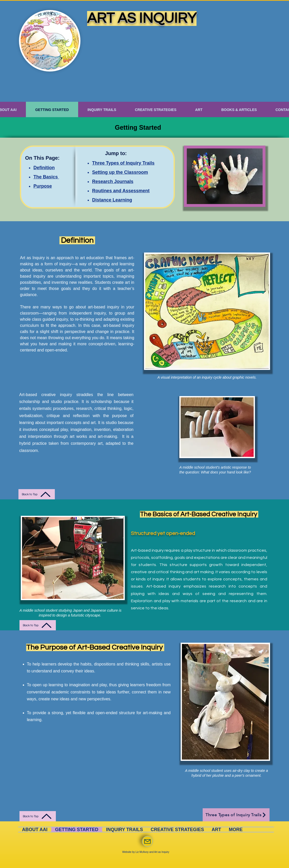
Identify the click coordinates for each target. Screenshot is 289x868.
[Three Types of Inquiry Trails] (236, 815)
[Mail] (147, 841)
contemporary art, (88, 443)
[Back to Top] (37, 494)
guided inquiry (55, 319)
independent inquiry (86, 313)
